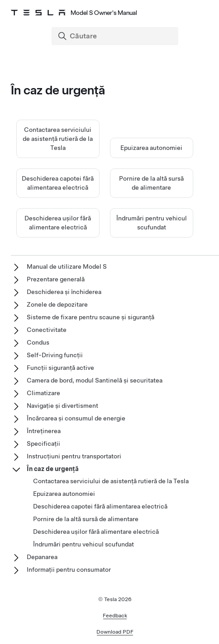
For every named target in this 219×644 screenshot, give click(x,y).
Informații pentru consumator (69, 569)
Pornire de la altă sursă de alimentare (86, 519)
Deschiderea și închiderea (64, 292)
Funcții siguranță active (60, 368)
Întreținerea (44, 431)
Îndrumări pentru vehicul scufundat (83, 544)
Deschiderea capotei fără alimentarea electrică (100, 506)
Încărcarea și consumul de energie (76, 418)
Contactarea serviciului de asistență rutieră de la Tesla (58, 139)
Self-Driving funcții (55, 355)
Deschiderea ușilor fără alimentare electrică (96, 532)
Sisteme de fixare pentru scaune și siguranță (90, 317)
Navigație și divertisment (62, 406)
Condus (38, 342)
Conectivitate (47, 330)
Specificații (43, 443)
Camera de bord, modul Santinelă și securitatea (95, 380)
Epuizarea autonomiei (151, 148)
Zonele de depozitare (57, 304)
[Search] (116, 36)
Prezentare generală (56, 279)
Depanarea (42, 557)
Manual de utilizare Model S (67, 266)
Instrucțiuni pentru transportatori (74, 456)
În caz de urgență (53, 469)
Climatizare (43, 393)
